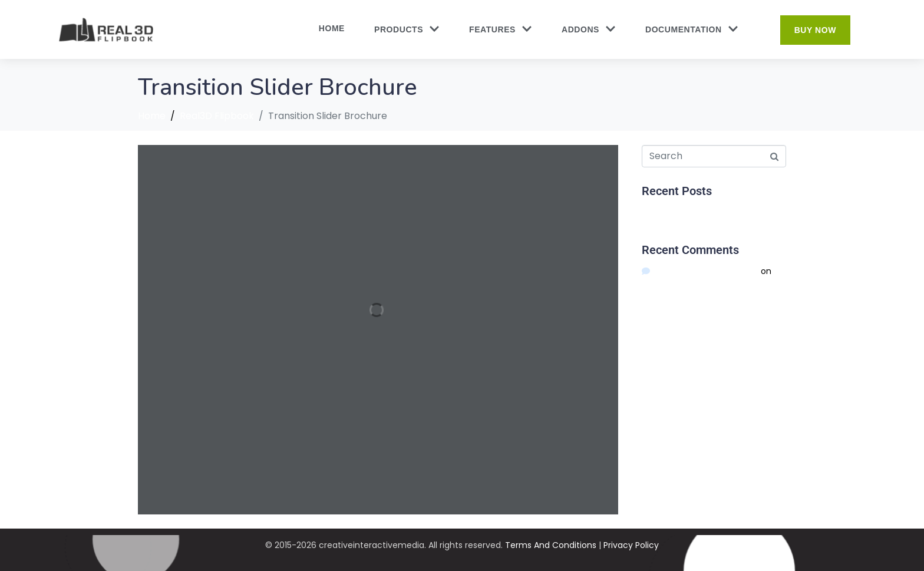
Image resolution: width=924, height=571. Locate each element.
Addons (589, 30)
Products (407, 30)
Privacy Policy (631, 545)
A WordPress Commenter (706, 271)
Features (501, 30)
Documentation (692, 30)
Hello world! (665, 212)
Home (332, 28)
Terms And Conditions (551, 545)
